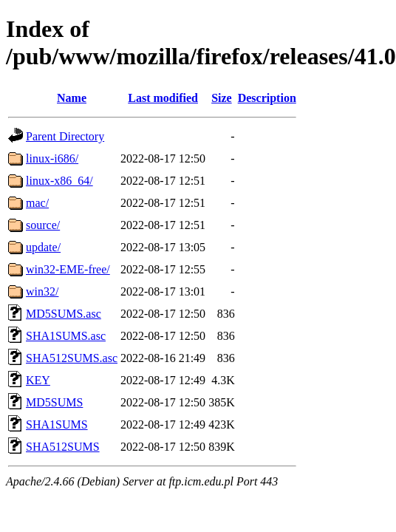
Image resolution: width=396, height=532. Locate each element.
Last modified (163, 98)
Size (222, 98)
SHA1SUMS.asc (66, 336)
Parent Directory (65, 136)
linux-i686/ (52, 158)
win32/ (42, 291)
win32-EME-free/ (68, 269)
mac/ (37, 203)
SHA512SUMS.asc (72, 358)
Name (72, 98)
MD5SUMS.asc (64, 314)
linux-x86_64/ (59, 181)
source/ (43, 225)
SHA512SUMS (63, 447)
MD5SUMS (54, 402)
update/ (43, 247)
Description (267, 98)
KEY (38, 380)
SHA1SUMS (57, 424)
